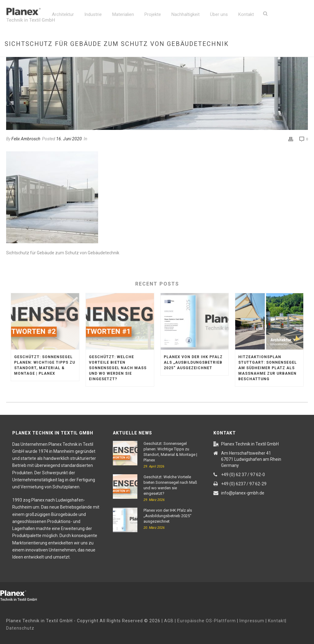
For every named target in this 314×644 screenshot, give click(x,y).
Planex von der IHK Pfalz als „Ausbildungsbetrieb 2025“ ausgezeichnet (193, 362)
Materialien (123, 14)
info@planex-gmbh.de (243, 493)
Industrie (93, 14)
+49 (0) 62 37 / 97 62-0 (243, 475)
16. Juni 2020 (69, 139)
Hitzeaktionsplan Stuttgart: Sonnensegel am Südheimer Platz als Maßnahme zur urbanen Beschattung (268, 368)
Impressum (252, 621)
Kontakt (246, 14)
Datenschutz (20, 628)
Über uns (219, 14)
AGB (169, 621)
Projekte (153, 14)
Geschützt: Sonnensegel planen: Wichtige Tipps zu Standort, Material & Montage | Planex (45, 365)
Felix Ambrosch (26, 139)
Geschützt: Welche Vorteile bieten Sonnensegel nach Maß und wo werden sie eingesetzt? (118, 368)
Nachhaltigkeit (186, 14)
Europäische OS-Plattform (207, 621)
